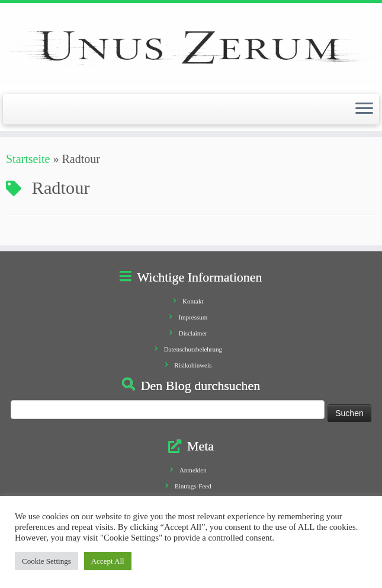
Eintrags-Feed (193, 486)
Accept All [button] (108, 561)
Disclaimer (193, 333)
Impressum (193, 317)
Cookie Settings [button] (46, 561)
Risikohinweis (193, 365)
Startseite (28, 159)
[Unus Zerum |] (191, 47)
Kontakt (193, 301)
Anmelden (193, 470)
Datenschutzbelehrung (193, 349)
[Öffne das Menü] (364, 110)
